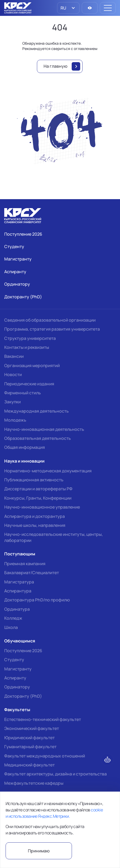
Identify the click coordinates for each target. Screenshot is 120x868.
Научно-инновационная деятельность (44, 429)
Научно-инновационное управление (42, 507)
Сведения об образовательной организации (50, 320)
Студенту (14, 660)
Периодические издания (29, 384)
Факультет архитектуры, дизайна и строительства (55, 774)
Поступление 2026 (23, 651)
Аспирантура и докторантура (35, 516)
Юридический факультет (29, 738)
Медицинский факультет (29, 765)
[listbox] (68, 8)
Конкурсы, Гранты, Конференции (38, 498)
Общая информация (25, 447)
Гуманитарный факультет (30, 747)
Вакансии (14, 356)
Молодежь (15, 420)
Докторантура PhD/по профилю (37, 600)
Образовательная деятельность (38, 438)
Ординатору (17, 687)
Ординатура (17, 609)
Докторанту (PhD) (23, 696)
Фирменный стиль (23, 393)
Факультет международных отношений (45, 756)
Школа (11, 627)
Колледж (13, 618)
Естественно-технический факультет (43, 719)
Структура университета (30, 338)
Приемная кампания (25, 564)
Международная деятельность (37, 411)
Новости (13, 374)
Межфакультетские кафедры (34, 783)
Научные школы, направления (35, 525)
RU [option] (63, 8)
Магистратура (19, 582)
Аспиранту (15, 678)
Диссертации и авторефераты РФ (38, 489)
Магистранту (18, 669)
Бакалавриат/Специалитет (32, 573)
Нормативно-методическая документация (48, 471)
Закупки (12, 402)
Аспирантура (18, 591)
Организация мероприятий (32, 366)
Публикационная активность (34, 480)
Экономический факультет (32, 728)
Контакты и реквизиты (27, 347)
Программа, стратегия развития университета (52, 329)
